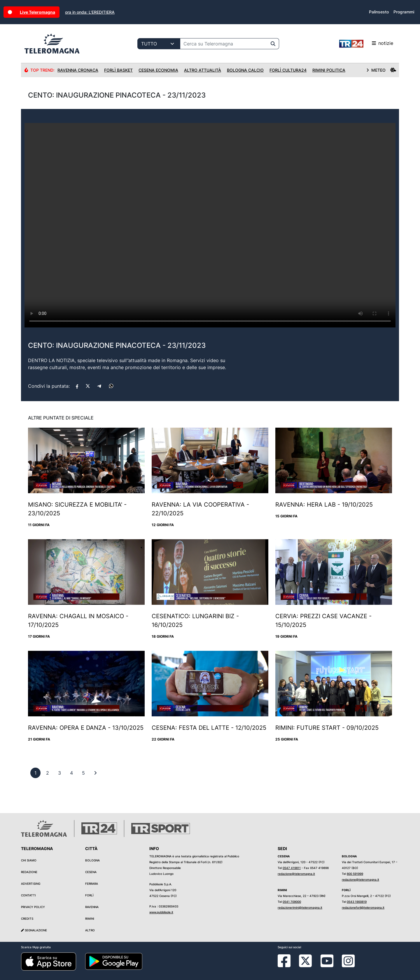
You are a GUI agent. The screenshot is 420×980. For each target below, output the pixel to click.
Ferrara (92, 884)
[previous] (35, 773)
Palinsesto (379, 12)
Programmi (404, 12)
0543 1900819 (357, 902)
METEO (381, 70)
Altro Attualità (203, 70)
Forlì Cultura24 (288, 70)
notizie (366, 44)
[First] (95, 773)
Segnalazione (34, 930)
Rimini (90, 919)
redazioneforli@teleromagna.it (363, 907)
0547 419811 (292, 868)
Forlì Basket (118, 70)
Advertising (31, 884)
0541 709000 (292, 902)
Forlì (89, 895)
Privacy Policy (33, 907)
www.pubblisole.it (161, 912)
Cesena (91, 872)
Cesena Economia (158, 70)
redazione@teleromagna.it (296, 874)
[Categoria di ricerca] (159, 44)
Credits (27, 919)
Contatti (28, 895)
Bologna (92, 860)
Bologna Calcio (245, 70)
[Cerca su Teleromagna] (224, 44)
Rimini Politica (329, 70)
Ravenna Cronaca (78, 70)
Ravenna (92, 907)
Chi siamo (29, 860)
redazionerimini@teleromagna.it (300, 907)
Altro (90, 930)
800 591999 (355, 874)
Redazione (29, 872)
